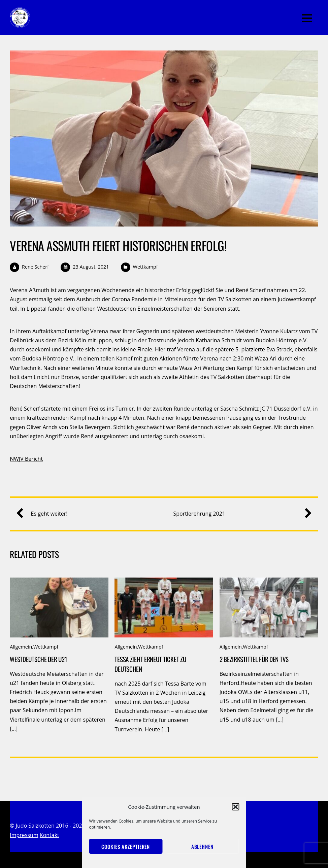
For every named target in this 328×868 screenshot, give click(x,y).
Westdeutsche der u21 (38, 659)
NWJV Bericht (26, 459)
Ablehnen (202, 846)
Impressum (24, 835)
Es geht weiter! (45, 514)
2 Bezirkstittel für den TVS (254, 659)
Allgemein (21, 647)
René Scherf (35, 267)
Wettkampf (145, 267)
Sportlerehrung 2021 (240, 514)
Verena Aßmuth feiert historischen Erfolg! (118, 246)
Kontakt (50, 835)
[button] (236, 807)
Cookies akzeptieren (126, 846)
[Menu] (307, 18)
